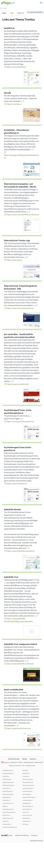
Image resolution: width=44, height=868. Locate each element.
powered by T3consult (36, 841)
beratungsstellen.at (8, 773)
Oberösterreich (39, 763)
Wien (34, 766)
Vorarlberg (28, 766)
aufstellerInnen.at (8, 770)
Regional (21, 13)
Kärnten (20, 763)
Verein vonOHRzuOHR (14, 690)
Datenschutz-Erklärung (22, 835)
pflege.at (5, 806)
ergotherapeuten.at (8, 782)
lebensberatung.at (8, 794)
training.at (26, 824)
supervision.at (27, 821)
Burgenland (14, 763)
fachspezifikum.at (28, 782)
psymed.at (26, 812)
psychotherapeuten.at (9, 812)
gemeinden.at (7, 788)
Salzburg (11, 766)
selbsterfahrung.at (8, 818)
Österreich (5, 763)
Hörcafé (7, 93)
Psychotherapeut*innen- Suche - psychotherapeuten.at (18, 412)
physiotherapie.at (28, 806)
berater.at (25, 770)
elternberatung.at (28, 779)
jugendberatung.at (28, 788)
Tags (12, 13)
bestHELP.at (9, 28)
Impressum (33, 759)
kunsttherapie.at (27, 791)
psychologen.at (27, 809)
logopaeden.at (7, 797)
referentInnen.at (27, 815)
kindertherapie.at (8, 791)
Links (5, 8)
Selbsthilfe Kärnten (12, 510)
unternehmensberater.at (10, 827)
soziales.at (6, 821)
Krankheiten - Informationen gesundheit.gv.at (17, 132)
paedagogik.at (27, 803)
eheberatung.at (7, 779)
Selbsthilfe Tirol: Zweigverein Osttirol (21, 644)
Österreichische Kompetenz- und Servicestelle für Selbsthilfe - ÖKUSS (20, 185)
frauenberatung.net (28, 785)
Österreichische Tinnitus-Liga (17, 241)
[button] (41, 3)
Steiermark (18, 766)
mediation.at (6, 800)
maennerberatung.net (29, 797)
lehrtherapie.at (27, 794)
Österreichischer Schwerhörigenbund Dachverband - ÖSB (20, 287)
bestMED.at (6, 776)
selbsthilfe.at (26, 818)
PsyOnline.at (6, 815)
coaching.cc (26, 776)
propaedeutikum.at (8, 809)
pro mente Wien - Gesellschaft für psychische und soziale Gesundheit (19, 336)
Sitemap (25, 759)
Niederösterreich (28, 763)
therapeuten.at (7, 824)
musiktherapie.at (27, 800)
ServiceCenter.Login (14, 759)
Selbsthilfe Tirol (11, 577)
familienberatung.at (8, 785)
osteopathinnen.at (8, 803)
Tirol (23, 766)
